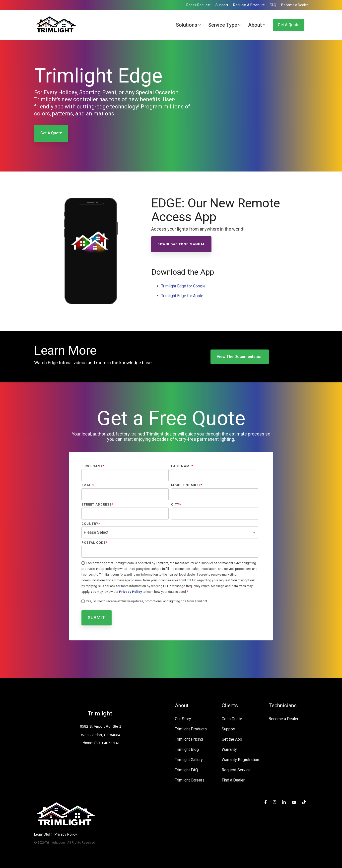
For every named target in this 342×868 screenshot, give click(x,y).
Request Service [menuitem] (236, 770)
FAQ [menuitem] (273, 5)
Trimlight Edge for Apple (182, 296)
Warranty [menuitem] (229, 749)
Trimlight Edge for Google (183, 286)
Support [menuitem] (222, 5)
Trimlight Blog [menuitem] (187, 749)
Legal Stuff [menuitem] (43, 834)
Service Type (224, 25)
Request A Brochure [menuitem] (249, 5)
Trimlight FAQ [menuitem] (186, 770)
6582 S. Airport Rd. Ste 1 (101, 726)
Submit (97, 618)
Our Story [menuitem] (183, 719)
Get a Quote (289, 25)
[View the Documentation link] (240, 357)
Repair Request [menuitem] (198, 5)
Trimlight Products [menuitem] (191, 729)
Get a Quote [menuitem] (232, 719)
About (257, 25)
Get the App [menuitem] (232, 739)
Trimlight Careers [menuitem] (190, 780)
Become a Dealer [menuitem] (295, 5)
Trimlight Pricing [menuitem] (189, 739)
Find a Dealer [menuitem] (233, 780)
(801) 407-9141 (106, 743)
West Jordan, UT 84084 (101, 735)
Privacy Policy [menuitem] (66, 834)
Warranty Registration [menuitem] (240, 760)
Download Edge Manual (181, 244)
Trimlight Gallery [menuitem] (189, 760)
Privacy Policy (131, 592)
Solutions (188, 25)
